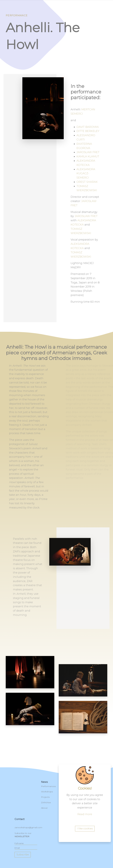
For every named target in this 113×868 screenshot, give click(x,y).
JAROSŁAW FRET (88, 152)
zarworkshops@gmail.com (28, 827)
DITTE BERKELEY (88, 131)
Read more (85, 814)
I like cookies (85, 829)
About (44, 808)
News (44, 782)
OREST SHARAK (87, 182)
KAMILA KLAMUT (88, 156)
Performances (48, 786)
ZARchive (46, 802)
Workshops (47, 792)
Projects (45, 797)
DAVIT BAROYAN (88, 127)
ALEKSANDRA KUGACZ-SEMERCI (86, 174)
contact (20, 819)
